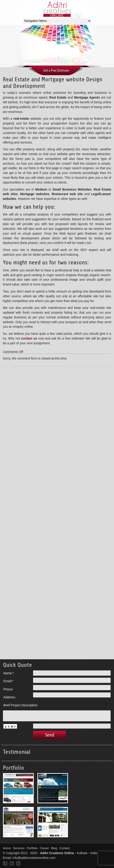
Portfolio (32, 848)
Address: (10, 697)
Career (44, 848)
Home (7, 848)
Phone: (8, 689)
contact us (29, 338)
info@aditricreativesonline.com (34, 858)
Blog (54, 848)
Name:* (9, 673)
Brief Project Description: (21, 705)
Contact (65, 848)
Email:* (8, 681)
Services (19, 848)
